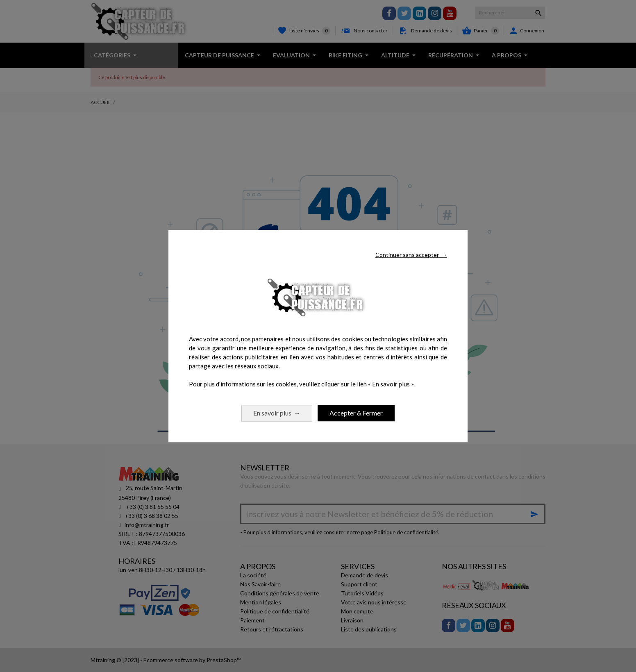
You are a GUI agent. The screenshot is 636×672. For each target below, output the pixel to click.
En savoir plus (277, 413)
